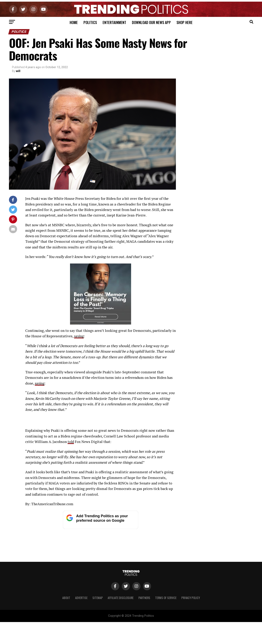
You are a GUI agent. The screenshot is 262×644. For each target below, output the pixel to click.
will (18, 71)
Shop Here (185, 22)
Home (74, 22)
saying (79, 336)
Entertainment (114, 22)
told (71, 521)
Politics (90, 22)
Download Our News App (151, 22)
